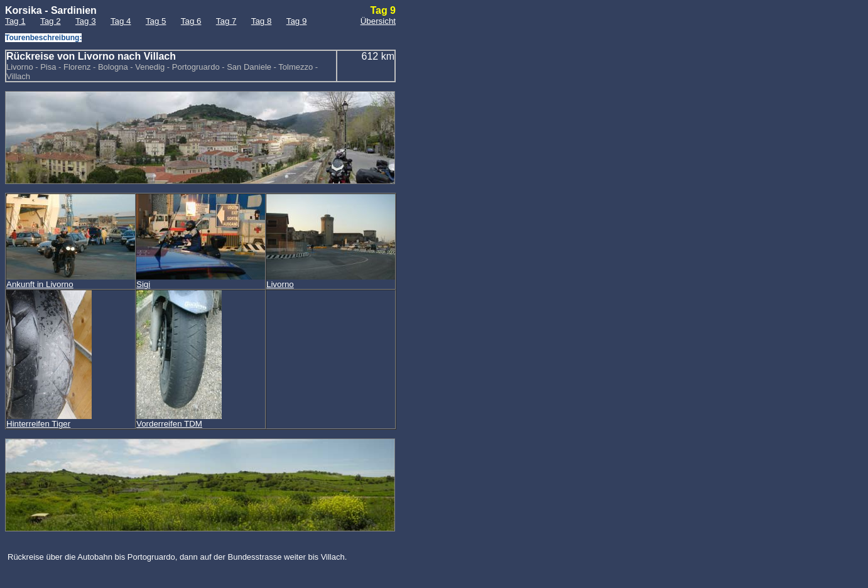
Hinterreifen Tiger (49, 420)
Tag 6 (191, 21)
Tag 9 (297, 21)
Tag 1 (15, 21)
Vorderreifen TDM (179, 420)
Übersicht (378, 21)
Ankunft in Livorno (71, 280)
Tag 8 (262, 21)
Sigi (201, 280)
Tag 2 (51, 21)
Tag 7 (226, 21)
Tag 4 (121, 21)
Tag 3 (86, 21)
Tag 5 (156, 21)
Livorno (331, 280)
